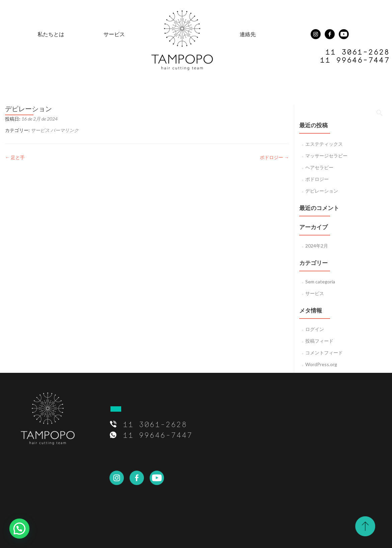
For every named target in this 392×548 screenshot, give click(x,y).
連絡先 (248, 34)
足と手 (15, 157)
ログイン (315, 329)
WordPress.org (321, 364)
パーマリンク (65, 130)
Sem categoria (320, 282)
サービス (114, 34)
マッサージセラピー (326, 156)
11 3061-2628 (155, 424)
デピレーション (322, 191)
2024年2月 (317, 246)
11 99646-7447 (355, 60)
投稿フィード (319, 341)
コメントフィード (324, 353)
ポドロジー (274, 157)
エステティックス (324, 144)
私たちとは (51, 34)
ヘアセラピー (319, 167)
